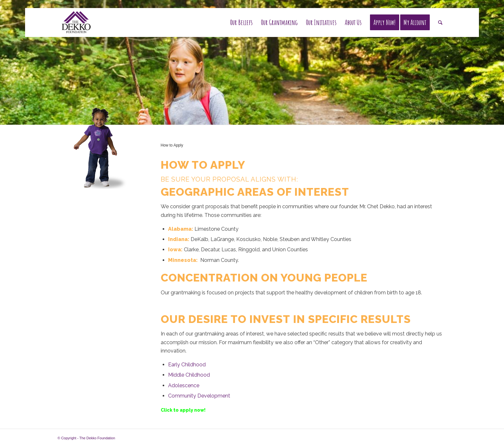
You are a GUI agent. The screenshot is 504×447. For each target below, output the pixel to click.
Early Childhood (187, 365)
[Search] (440, 22)
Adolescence (184, 385)
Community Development (199, 396)
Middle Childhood (189, 375)
